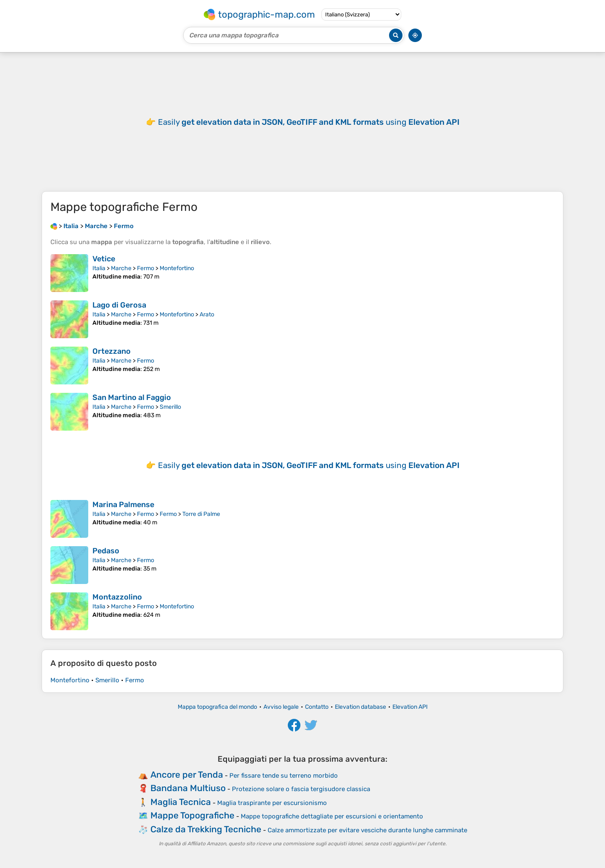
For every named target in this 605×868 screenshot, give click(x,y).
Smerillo (170, 407)
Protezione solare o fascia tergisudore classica (301, 789)
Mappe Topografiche (192, 815)
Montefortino (177, 268)
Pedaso (106, 551)
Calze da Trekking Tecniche (206, 829)
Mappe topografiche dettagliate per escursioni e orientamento (332, 816)
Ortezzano (112, 351)
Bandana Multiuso (188, 788)
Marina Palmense (123, 505)
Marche (121, 268)
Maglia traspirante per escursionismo (272, 803)
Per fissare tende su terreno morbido (284, 776)
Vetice (104, 259)
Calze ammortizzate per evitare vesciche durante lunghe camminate (367, 830)
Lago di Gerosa (119, 305)
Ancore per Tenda (187, 775)
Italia (99, 268)
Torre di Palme (201, 514)
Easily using (309, 122)
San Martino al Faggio (132, 397)
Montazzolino (117, 597)
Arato (207, 314)
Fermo (146, 268)
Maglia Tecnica (181, 802)
